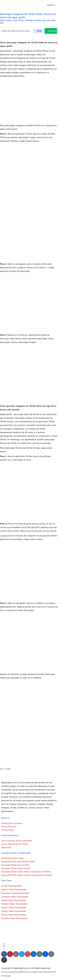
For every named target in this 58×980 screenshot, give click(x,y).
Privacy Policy (42, 972)
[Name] (22, 31)
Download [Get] (51, 31)
